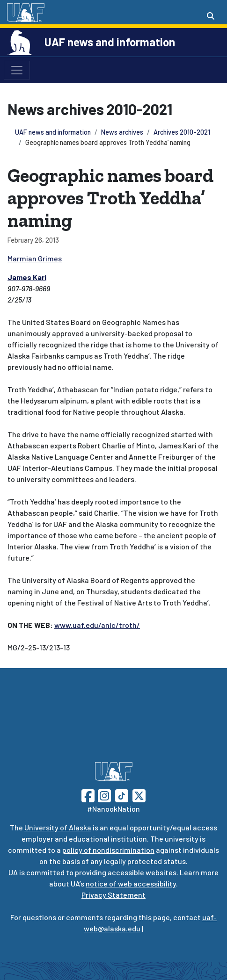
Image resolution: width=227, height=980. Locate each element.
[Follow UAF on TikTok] (122, 795)
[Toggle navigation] (17, 70)
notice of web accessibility (131, 883)
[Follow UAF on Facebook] (88, 795)
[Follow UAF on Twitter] (139, 795)
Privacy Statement (113, 895)
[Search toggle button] (211, 16)
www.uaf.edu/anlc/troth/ (97, 625)
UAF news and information (110, 42)
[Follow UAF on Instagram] (103, 795)
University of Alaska (58, 827)
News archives (122, 132)
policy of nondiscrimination (108, 850)
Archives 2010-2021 (182, 132)
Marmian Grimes (35, 258)
